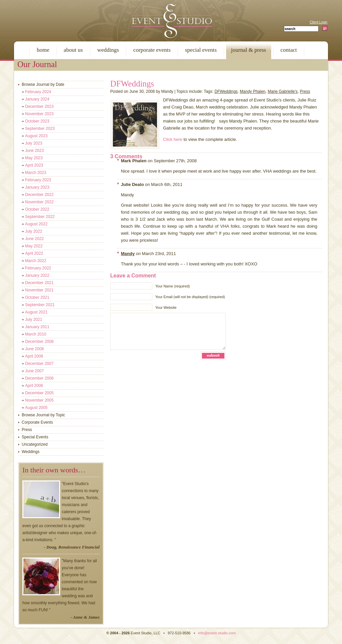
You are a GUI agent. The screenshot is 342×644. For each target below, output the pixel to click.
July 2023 (34, 143)
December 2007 (39, 364)
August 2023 (36, 136)
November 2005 (39, 400)
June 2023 (34, 151)
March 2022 (36, 261)
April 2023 (34, 165)
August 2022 (36, 224)
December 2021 (39, 283)
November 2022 (39, 202)
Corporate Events (37, 422)
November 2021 (39, 290)
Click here (173, 139)
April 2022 (34, 253)
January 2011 (37, 327)
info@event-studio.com (217, 633)
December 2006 (39, 378)
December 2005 (39, 393)
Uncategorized (35, 444)
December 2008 (39, 342)
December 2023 (39, 106)
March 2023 (36, 173)
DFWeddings (132, 84)
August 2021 (36, 312)
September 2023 (40, 129)
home (43, 50)
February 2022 (38, 268)
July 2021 (34, 319)
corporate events (152, 50)
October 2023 (37, 121)
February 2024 (38, 92)
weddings (108, 50)
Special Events (35, 437)
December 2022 (39, 195)
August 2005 (36, 408)
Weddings (31, 452)
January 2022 (37, 275)
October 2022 (37, 209)
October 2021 (37, 297)
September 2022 (40, 217)
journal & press (249, 50)
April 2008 (34, 356)
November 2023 (39, 114)
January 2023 (37, 187)
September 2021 (40, 305)
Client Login (318, 22)
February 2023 (38, 180)
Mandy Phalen (253, 91)
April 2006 (34, 386)
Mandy (128, 254)
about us (73, 50)
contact (289, 50)
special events (201, 50)
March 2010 (36, 334)
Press (305, 91)
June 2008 (34, 349)
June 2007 (34, 371)
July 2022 (34, 231)
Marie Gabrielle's (283, 91)
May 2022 (34, 246)
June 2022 (34, 239)
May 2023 (34, 158)
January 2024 (37, 99)
